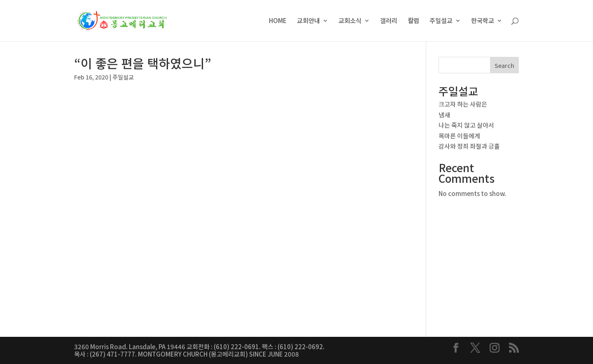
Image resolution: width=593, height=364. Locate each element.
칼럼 (413, 21)
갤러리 (389, 21)
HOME (278, 21)
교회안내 (308, 21)
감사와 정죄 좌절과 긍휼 (469, 146)
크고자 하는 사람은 (463, 104)
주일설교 (441, 21)
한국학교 (483, 21)
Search (504, 65)
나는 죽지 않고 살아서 (466, 125)
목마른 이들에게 (459, 136)
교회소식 (350, 21)
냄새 (444, 115)
